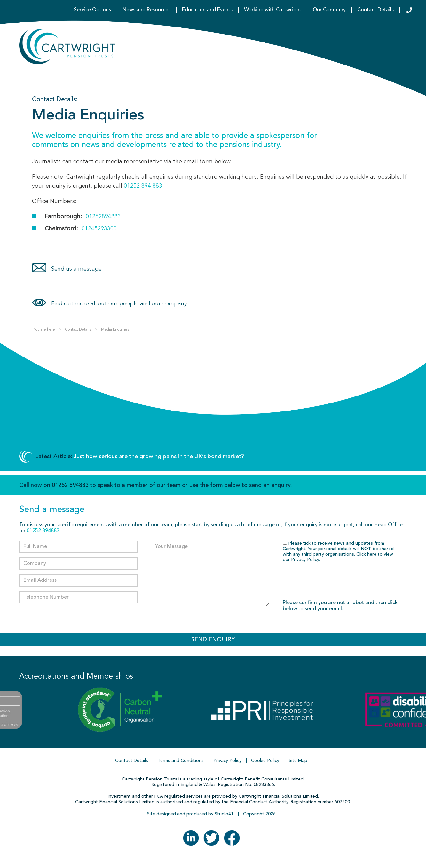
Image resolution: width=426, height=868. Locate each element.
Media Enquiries (115, 330)
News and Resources (146, 10)
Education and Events (207, 10)
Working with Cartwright (273, 10)
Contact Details (375, 10)
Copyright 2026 (259, 814)
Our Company (329, 10)
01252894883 (103, 217)
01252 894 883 (143, 186)
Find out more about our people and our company (119, 304)
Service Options (92, 10)
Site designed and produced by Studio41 (190, 814)
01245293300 (99, 229)
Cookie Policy (265, 761)
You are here (44, 330)
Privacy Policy (305, 560)
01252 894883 (70, 485)
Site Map (298, 761)
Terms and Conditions (181, 761)
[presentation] (331, 581)
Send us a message (76, 269)
